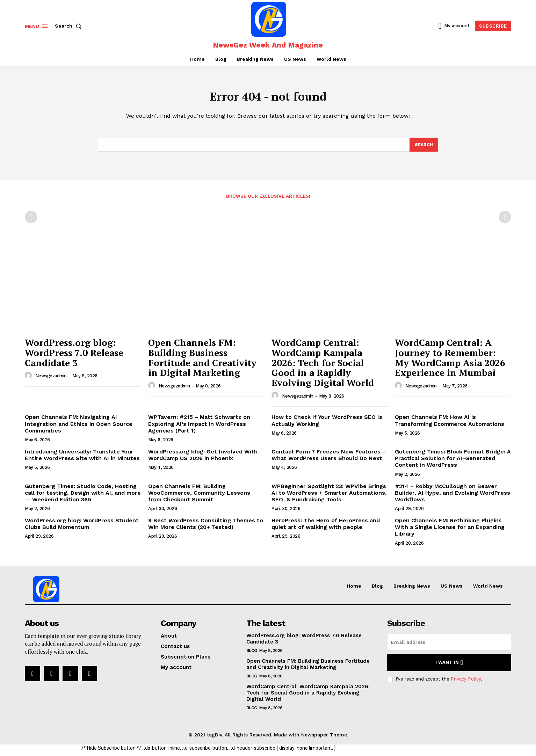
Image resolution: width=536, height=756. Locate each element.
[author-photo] (29, 380)
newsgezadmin (51, 380)
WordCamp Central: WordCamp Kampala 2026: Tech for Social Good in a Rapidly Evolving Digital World (323, 366)
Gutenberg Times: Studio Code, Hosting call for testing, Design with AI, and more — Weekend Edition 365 (83, 497)
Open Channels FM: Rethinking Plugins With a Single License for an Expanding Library (450, 531)
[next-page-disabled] (505, 221)
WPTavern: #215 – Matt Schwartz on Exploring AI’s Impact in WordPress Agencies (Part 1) (199, 428)
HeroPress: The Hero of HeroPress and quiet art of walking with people (326, 528)
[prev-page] (31, 221)
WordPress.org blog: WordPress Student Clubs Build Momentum (82, 528)
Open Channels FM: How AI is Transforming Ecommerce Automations (450, 424)
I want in (449, 667)
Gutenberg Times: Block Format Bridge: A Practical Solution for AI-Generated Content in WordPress (453, 462)
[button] (70, 26)
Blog (252, 655)
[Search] (423, 148)
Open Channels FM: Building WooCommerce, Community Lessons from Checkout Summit (199, 497)
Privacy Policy (466, 683)
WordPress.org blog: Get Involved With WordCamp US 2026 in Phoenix (203, 459)
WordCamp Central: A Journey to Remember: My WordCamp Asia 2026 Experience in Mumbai (450, 362)
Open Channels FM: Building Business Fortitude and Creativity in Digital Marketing (202, 362)
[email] (449, 646)
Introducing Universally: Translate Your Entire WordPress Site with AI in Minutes (82, 459)
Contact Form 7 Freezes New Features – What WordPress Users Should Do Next (329, 459)
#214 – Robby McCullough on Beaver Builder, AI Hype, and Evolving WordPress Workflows (452, 497)
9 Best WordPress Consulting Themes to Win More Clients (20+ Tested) (206, 528)
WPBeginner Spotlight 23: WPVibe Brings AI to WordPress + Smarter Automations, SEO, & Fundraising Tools (329, 497)
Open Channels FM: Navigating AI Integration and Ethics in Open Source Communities (79, 428)
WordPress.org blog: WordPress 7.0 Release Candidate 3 (74, 357)
